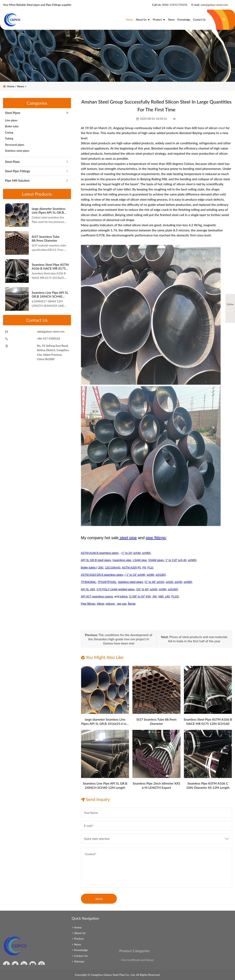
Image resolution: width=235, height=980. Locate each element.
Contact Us (199, 20)
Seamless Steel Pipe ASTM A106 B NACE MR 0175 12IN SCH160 (50, 266)
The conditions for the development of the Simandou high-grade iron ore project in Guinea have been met (120, 639)
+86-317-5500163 (49, 338)
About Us (143, 20)
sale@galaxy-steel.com (214, 5)
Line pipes (11, 120)
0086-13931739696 (175, 5)
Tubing (9, 138)
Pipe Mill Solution (17, 180)
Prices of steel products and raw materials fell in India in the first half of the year (198, 639)
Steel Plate (12, 162)
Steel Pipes (13, 113)
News (171, 20)
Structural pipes (15, 145)
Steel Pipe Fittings (18, 171)
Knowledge (184, 20)
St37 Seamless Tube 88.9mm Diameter (46, 238)
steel (222, 128)
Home (129, 20)
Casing (9, 132)
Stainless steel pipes (17, 151)
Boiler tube (12, 126)
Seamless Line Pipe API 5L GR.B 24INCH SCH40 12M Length (50, 294)
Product (159, 20)
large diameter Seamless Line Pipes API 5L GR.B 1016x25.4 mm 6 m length (50, 210)
